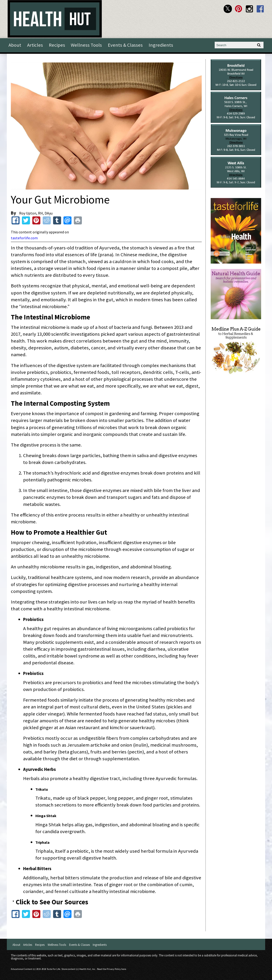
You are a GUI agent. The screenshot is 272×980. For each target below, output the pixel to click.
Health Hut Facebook (260, 9)
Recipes (57, 45)
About (15, 45)
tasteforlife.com (24, 238)
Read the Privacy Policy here (111, 969)
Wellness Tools (86, 45)
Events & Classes (125, 45)
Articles (35, 45)
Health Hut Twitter (228, 9)
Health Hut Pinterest (239, 9)
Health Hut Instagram (249, 9)
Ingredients (161, 45)
